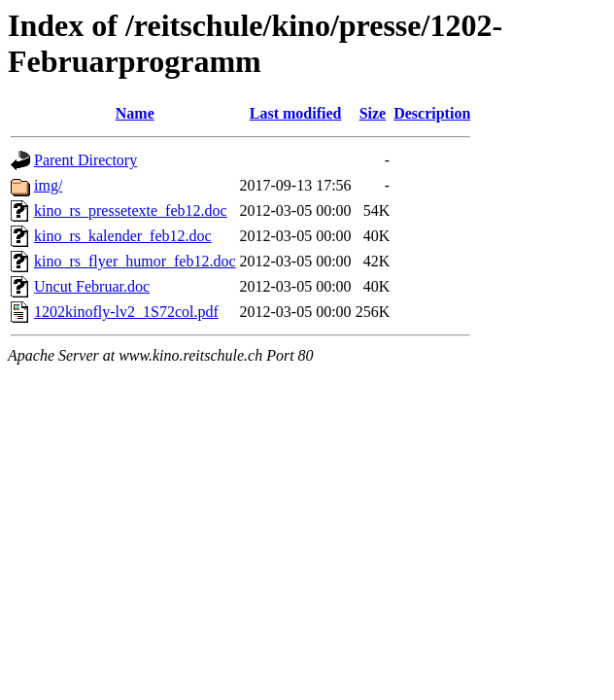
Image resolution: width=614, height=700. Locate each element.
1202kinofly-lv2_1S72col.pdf (126, 312)
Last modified (296, 113)
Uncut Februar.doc (92, 286)
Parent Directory (85, 160)
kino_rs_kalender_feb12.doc (123, 236)
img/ (48, 185)
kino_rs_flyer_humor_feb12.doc (135, 261)
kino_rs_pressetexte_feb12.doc (131, 210)
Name (135, 113)
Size (373, 113)
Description (432, 113)
